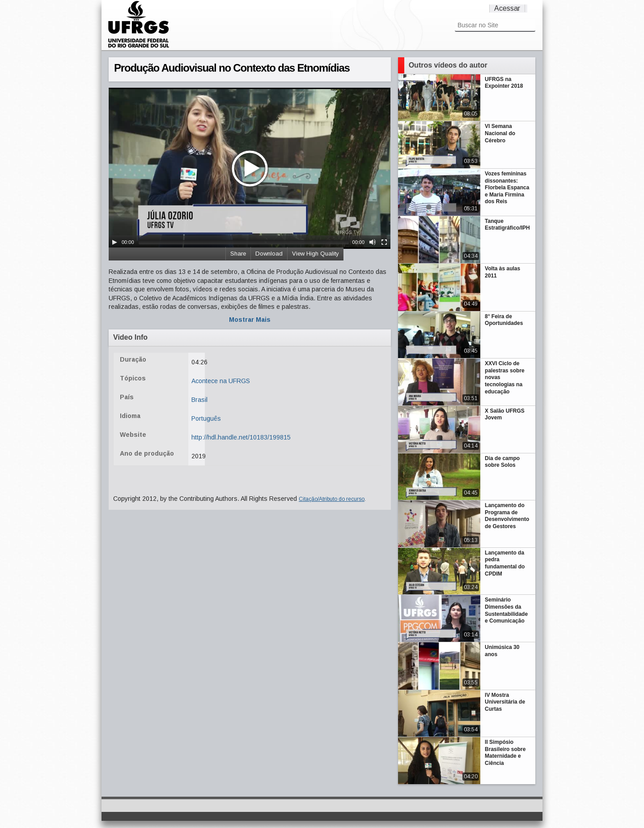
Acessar (507, 8)
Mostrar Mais (250, 320)
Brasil (199, 400)
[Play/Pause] (114, 242)
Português (206, 418)
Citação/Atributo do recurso (332, 499)
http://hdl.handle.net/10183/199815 (241, 437)
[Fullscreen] (384, 242)
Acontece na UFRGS (221, 381)
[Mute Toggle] (373, 242)
